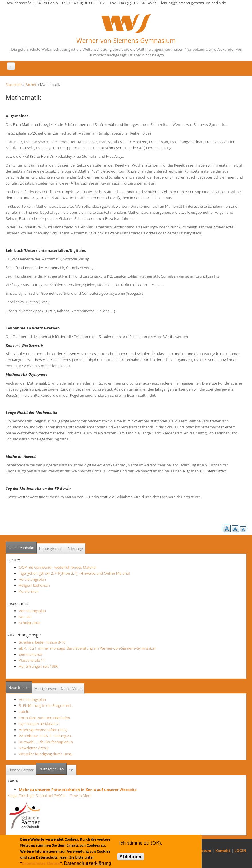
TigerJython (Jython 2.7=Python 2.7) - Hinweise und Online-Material (74, 573)
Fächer (31, 84)
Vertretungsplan (32, 579)
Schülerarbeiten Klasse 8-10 (42, 642)
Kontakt (25, 617)
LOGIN (240, 851)
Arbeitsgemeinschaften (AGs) (43, 730)
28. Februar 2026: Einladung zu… (46, 736)
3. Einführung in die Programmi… (46, 705)
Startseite (14, 84)
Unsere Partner (21, 770)
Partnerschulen (53, 767)
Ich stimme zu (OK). (141, 843)
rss (71, 770)
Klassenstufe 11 (32, 660)
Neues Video (71, 689)
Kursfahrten (29, 591)
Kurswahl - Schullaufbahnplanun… (47, 742)
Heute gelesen (51, 549)
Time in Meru (80, 796)
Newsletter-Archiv (34, 748)
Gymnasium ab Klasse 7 (39, 724)
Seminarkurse (31, 654)
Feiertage (75, 549)
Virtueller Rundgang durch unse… (47, 754)
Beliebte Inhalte (21, 548)
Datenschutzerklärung (41, 863)
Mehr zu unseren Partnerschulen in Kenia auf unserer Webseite (78, 790)
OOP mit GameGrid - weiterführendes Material (58, 567)
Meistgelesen (45, 689)
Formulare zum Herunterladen (44, 718)
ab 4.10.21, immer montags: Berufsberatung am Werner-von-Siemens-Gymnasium (88, 648)
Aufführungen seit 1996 (39, 666)
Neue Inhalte (19, 688)
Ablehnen (131, 857)
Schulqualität (30, 623)
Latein (24, 711)
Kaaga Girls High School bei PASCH (38, 796)
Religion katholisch (34, 585)
